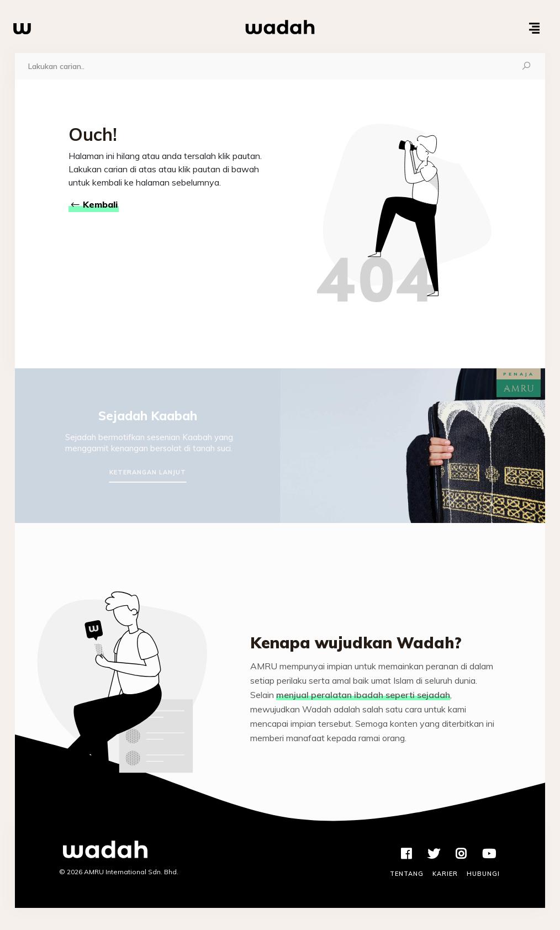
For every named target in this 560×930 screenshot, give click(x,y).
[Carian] (261, 66)
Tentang (407, 874)
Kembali (94, 205)
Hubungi (483, 874)
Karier (445, 874)
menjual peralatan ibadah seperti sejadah (363, 695)
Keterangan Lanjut (148, 472)
